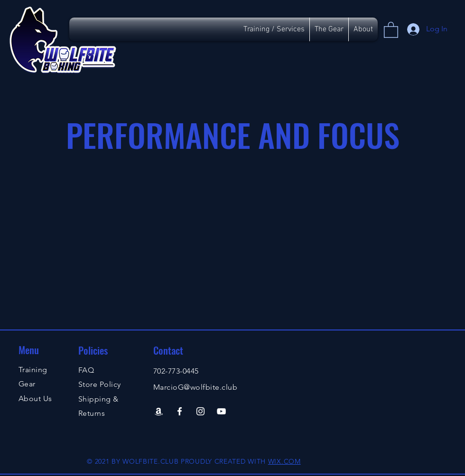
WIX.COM (284, 461)
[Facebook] (180, 411)
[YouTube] (221, 411)
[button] (391, 29)
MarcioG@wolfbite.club (195, 387)
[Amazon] (159, 411)
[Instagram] (200, 411)
